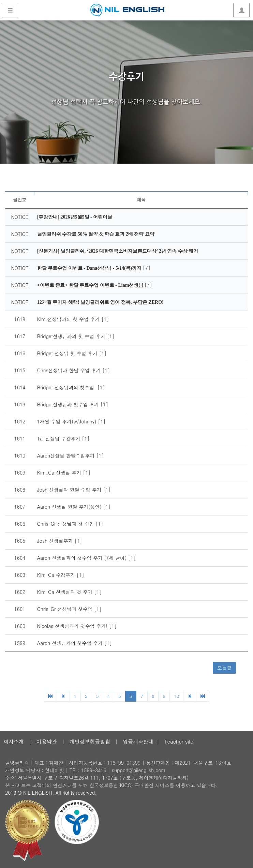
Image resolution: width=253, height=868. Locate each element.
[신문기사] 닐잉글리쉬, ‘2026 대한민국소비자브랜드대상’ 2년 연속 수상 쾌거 (118, 251)
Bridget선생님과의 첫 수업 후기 (72, 336)
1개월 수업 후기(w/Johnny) (68, 421)
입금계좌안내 (138, 741)
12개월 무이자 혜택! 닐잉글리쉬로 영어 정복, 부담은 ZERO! (100, 302)
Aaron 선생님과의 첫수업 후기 (71, 643)
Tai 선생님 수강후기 (60, 438)
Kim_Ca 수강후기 (57, 575)
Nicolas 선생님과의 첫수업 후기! (73, 626)
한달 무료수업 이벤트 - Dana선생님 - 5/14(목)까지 (90, 268)
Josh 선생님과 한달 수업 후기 (70, 490)
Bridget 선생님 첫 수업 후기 (68, 353)
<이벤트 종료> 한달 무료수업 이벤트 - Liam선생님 (91, 285)
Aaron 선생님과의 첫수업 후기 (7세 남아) (83, 558)
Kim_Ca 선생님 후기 (60, 473)
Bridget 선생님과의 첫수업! (67, 387)
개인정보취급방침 (90, 741)
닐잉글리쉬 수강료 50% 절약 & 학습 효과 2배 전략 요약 (96, 234)
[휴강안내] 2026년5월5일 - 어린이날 (75, 217)
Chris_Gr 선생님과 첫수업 (66, 609)
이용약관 (47, 741)
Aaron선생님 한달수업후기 (67, 455)
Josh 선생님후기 (56, 541)
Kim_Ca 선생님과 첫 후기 (66, 592)
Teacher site (179, 741)
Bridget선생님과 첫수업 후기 (69, 404)
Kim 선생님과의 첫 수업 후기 (69, 319)
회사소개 (14, 741)
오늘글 (224, 668)
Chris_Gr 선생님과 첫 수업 (66, 524)
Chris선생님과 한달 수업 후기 (70, 370)
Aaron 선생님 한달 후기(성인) (70, 507)
